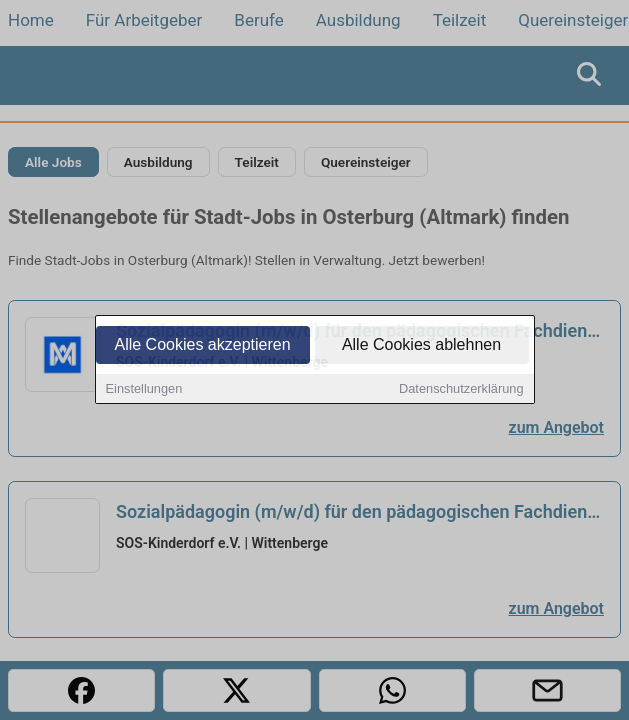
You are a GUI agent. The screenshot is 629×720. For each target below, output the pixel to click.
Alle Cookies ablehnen (421, 345)
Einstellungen (144, 389)
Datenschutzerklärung (461, 389)
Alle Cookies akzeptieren (202, 345)
